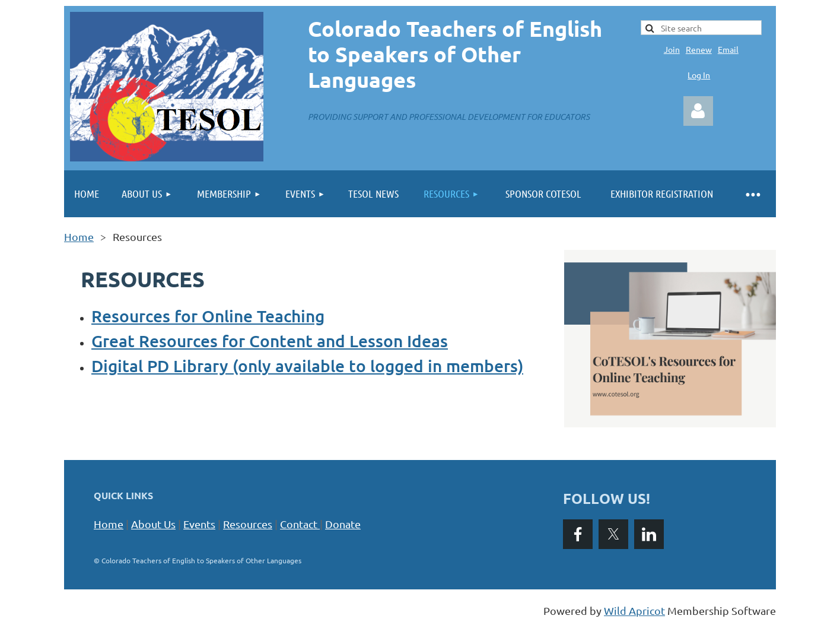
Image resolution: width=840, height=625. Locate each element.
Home (79, 237)
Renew (699, 49)
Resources (248, 524)
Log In (699, 75)
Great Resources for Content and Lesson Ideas (270, 341)
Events (199, 524)
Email (728, 49)
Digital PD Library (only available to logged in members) (307, 366)
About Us (153, 524)
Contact (301, 524)
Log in (698, 111)
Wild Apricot (634, 610)
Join (672, 49)
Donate (343, 524)
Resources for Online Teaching (208, 316)
